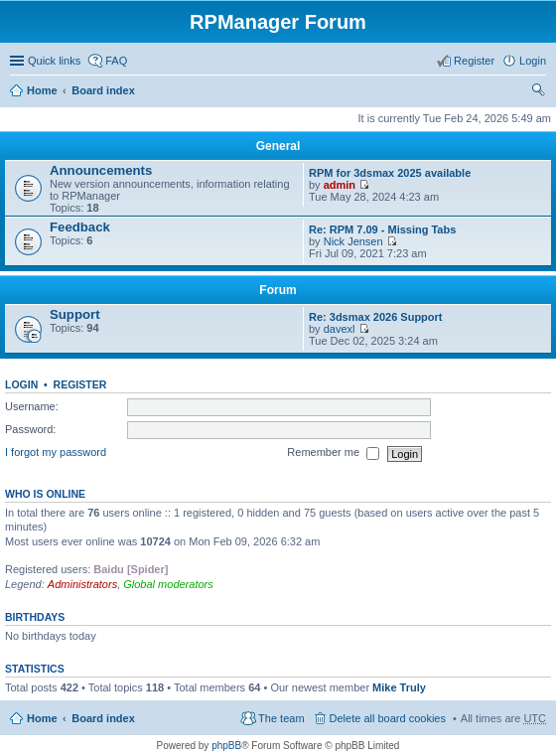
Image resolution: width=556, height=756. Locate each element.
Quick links (54, 61)
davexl (340, 329)
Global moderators (168, 584)
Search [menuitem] (538, 92)
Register (80, 384)
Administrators (82, 584)
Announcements (101, 170)
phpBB (226, 746)
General (278, 146)
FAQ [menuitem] (116, 61)
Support (75, 314)
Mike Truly (399, 687)
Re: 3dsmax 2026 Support (376, 317)
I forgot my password (56, 453)
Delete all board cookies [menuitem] (388, 718)
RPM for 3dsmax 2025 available (390, 173)
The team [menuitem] (281, 718)
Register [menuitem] (474, 61)
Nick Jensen (353, 241)
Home (42, 90)
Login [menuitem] (533, 61)
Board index (103, 90)
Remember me (333, 454)
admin (340, 185)
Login (21, 384)
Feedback (80, 227)
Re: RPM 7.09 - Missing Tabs (382, 229)
